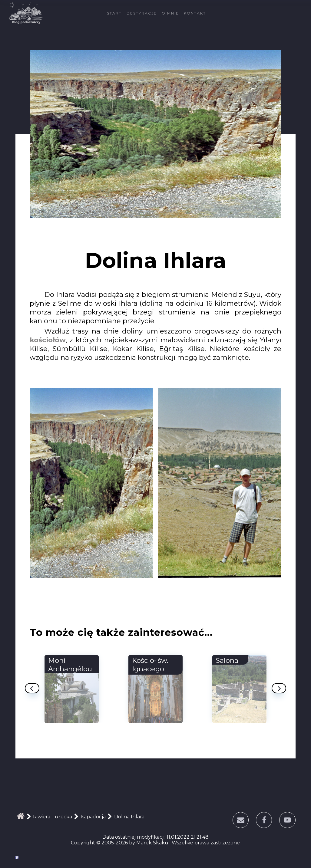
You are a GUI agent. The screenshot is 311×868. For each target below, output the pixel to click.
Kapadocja (93, 817)
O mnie (170, 13)
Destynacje (142, 13)
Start (114, 13)
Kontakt (195, 13)
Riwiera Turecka (53, 817)
